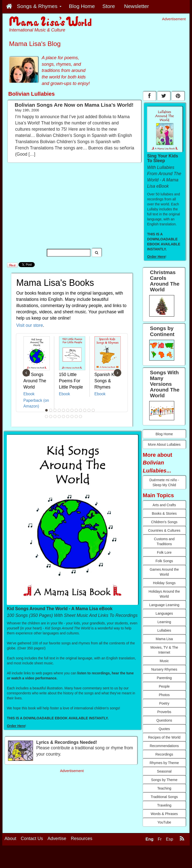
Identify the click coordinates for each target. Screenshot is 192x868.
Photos (164, 695)
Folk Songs (164, 561)
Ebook (29, 394)
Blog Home (164, 434)
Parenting (164, 678)
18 (68, 417)
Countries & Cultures (164, 530)
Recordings (164, 754)
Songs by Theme (164, 780)
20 (76, 417)
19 (72, 417)
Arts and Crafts (164, 505)
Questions (164, 720)
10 (85, 410)
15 (55, 417)
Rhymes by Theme (164, 763)
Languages (164, 613)
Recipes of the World (164, 737)
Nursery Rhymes (164, 669)
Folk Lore (164, 552)
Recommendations (164, 746)
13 (46, 417)
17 (63, 417)
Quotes (164, 729)
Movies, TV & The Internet (164, 650)
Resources (81, 839)
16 (59, 417)
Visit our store (30, 325)
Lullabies (164, 630)
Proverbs (164, 712)
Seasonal (164, 771)
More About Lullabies (164, 444)
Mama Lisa (164, 639)
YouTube (164, 822)
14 (51, 417)
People (164, 686)
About (10, 839)
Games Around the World (164, 572)
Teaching (164, 788)
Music (164, 661)
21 (80, 417)
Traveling (164, 805)
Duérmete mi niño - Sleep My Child (164, 482)
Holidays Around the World (164, 594)
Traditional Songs (164, 797)
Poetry (164, 703)
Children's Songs (164, 522)
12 (93, 410)
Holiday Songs (164, 583)
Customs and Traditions (164, 541)
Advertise (57, 839)
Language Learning (164, 605)
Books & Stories (164, 513)
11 (89, 410)
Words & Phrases (164, 814)
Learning (164, 622)
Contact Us (32, 839)
